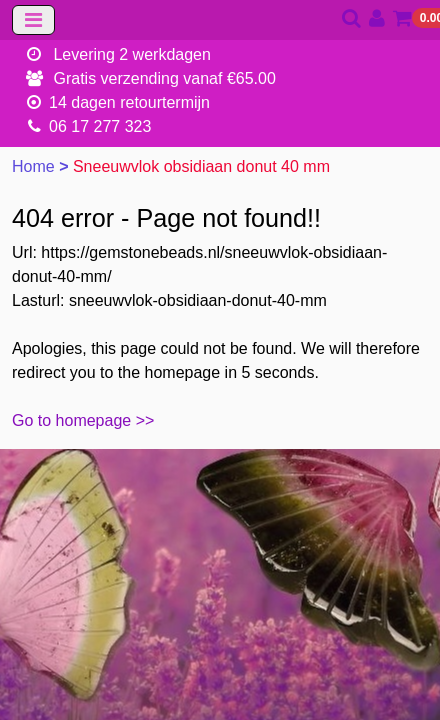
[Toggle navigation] (33, 20)
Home (35, 166)
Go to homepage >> (83, 420)
